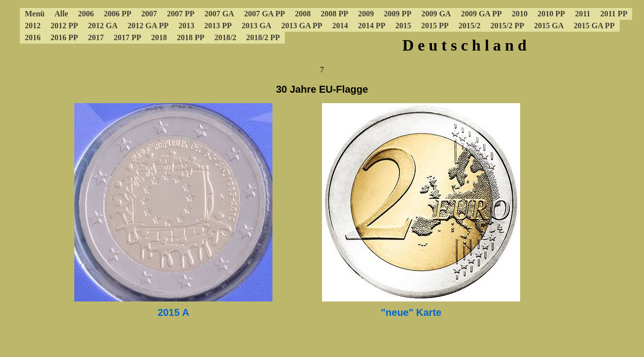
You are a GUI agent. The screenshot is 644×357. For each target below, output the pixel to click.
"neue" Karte (411, 312)
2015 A (173, 312)
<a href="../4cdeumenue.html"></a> (322, 37)
